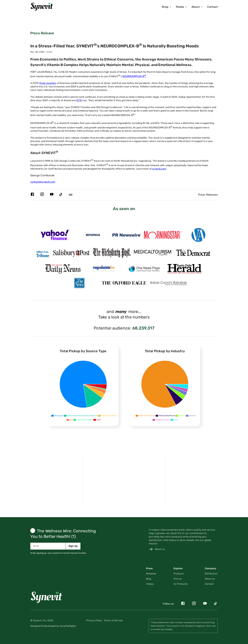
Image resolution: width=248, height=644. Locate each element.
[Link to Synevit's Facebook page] (32, 195)
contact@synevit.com (43, 182)
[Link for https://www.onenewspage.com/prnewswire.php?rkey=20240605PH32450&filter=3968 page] (144, 271)
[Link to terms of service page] (113, 621)
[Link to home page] (48, 597)
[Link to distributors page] (211, 574)
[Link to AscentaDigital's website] (53, 626)
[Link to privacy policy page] (94, 621)
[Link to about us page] (157, 549)
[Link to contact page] (211, 584)
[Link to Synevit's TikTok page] (61, 195)
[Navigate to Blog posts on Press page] (151, 579)
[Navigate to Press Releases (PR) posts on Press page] (151, 574)
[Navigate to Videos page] (151, 584)
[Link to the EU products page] (181, 584)
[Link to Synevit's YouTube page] (52, 195)
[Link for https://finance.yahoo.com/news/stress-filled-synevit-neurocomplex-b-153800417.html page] (55, 238)
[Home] (43, 7)
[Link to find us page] (181, 579)
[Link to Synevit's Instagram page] (42, 195)
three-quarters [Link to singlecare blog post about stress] (48, 83)
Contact (212, 7)
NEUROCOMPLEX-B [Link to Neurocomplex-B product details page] (134, 76)
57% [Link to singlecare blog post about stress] (79, 100)
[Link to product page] (181, 574)
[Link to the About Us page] (211, 579)
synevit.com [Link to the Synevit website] (159, 169)
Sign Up (73, 546)
